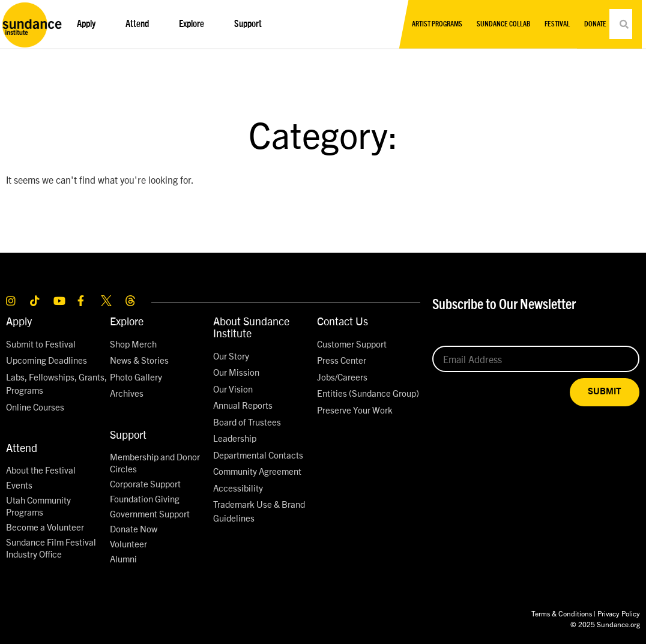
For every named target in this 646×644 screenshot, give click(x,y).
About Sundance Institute (251, 327)
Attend (140, 24)
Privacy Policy (619, 613)
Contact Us (343, 321)
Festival (557, 24)
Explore (195, 24)
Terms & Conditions (562, 613)
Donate (595, 24)
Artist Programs (437, 24)
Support (251, 24)
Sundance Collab (503, 24)
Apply (89, 24)
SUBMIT (605, 392)
